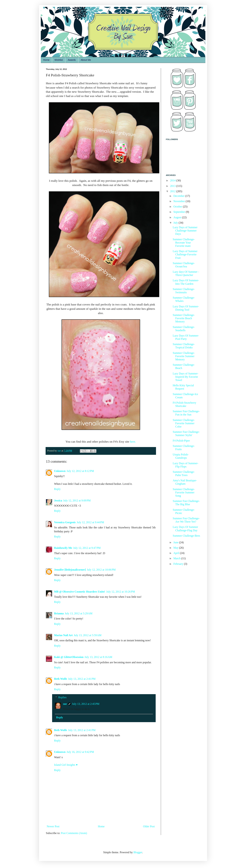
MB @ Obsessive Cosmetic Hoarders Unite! (80, 592)
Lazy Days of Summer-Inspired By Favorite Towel (185, 377)
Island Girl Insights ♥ (66, 765)
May (176, 548)
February (179, 564)
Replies (62, 697)
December (179, 196)
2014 (173, 180)
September (179, 212)
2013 (173, 186)
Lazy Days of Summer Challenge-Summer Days (185, 231)
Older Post (149, 826)
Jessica (58, 500)
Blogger (138, 852)
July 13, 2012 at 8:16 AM (98, 657)
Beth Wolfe (61, 679)
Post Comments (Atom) (74, 833)
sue (65, 704)
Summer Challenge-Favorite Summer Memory (184, 356)
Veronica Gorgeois (65, 522)
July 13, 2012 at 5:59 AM (88, 635)
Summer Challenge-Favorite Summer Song (184, 492)
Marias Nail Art (63, 635)
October (178, 207)
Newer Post (53, 826)
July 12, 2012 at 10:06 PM (101, 570)
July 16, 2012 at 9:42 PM (80, 752)
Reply (57, 489)
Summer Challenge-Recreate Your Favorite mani (184, 243)
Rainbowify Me (63, 548)
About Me (86, 60)
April (177, 553)
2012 (173, 191)
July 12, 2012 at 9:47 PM (87, 548)
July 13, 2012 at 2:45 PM (86, 704)
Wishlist (59, 60)
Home (46, 60)
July (176, 223)
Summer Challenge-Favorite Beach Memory (184, 318)
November (179, 201)
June (176, 542)
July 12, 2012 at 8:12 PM (80, 471)
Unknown (60, 471)
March (177, 558)
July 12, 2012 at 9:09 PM (77, 500)
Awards (72, 60)
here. (133, 442)
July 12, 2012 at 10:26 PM (121, 592)
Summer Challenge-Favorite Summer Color (184, 423)
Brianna (59, 613)
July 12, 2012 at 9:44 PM (90, 522)
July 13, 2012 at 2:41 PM (82, 679)
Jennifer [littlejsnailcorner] (70, 570)
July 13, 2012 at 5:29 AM (79, 613)
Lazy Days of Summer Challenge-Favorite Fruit (185, 254)
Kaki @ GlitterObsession (69, 657)
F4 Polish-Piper (181, 441)
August (178, 217)
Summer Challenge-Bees (186, 536)
